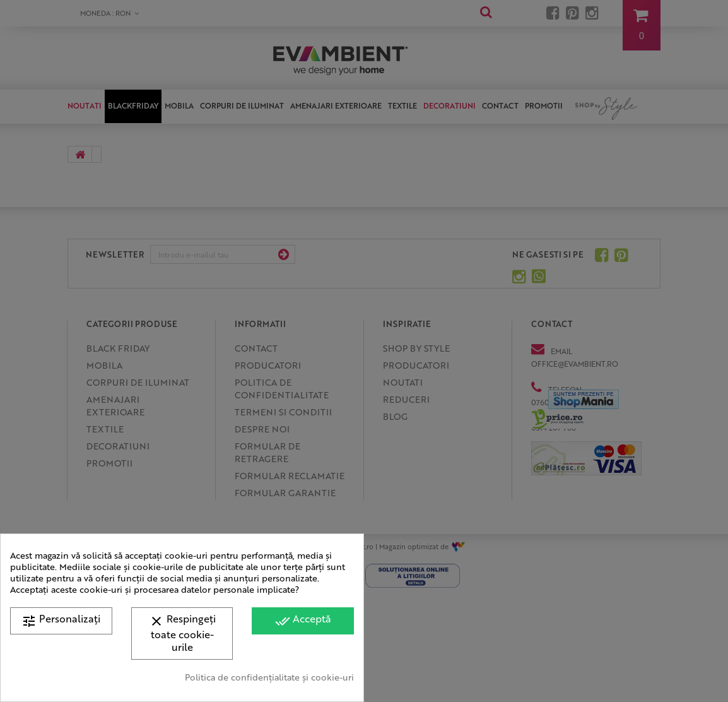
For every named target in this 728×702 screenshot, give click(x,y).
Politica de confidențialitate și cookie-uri (269, 677)
